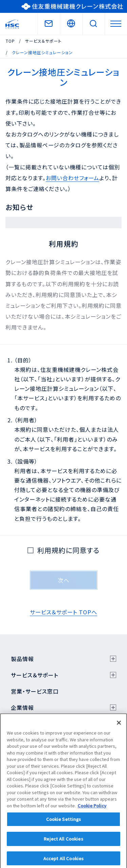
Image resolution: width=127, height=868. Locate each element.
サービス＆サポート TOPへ (63, 612)
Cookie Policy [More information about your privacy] (92, 809)
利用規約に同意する (66, 550)
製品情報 (22, 659)
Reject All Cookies (63, 842)
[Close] (119, 726)
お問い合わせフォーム (72, 178)
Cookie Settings (64, 822)
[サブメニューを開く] (113, 659)
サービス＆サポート (43, 41)
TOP (10, 41)
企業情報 (22, 707)
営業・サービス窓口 (35, 691)
